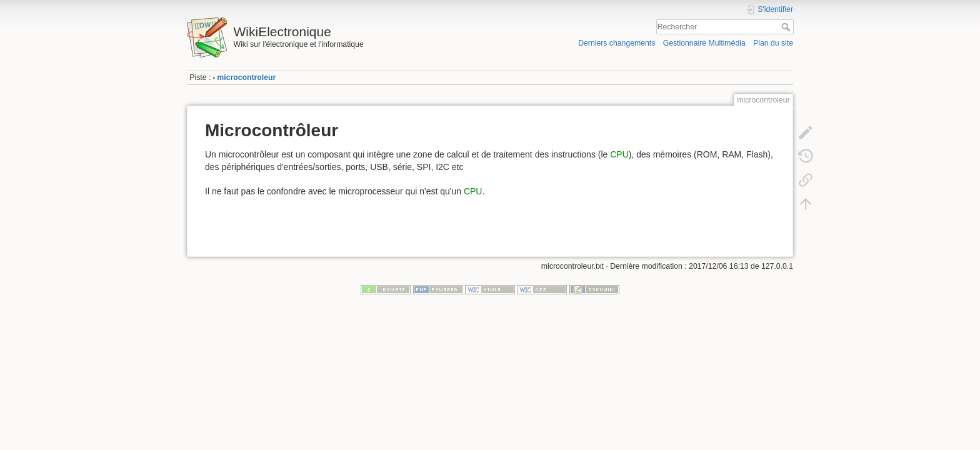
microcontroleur (246, 77)
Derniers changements (617, 43)
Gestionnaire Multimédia (704, 43)
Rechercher (787, 27)
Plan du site (773, 43)
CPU (619, 154)
